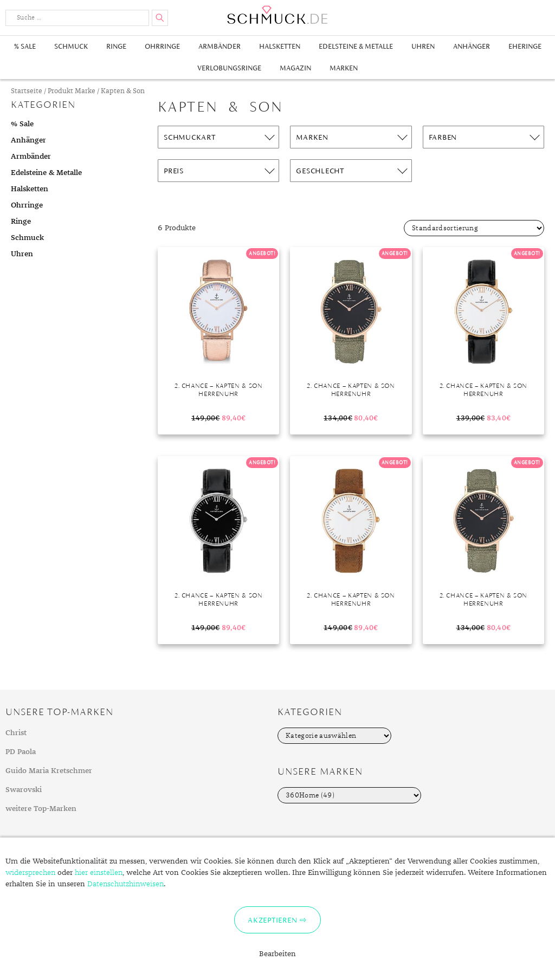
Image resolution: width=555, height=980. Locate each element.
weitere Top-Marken (41, 809)
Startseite (27, 91)
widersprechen (30, 873)
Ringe (116, 46)
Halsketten (280, 46)
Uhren (423, 46)
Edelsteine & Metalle (356, 46)
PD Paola (21, 752)
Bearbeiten (277, 954)
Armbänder (220, 46)
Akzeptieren (272, 920)
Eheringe (525, 46)
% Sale (25, 46)
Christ (16, 733)
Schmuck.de (277, 15)
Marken (344, 68)
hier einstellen (99, 873)
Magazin (295, 68)
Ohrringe (162, 46)
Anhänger (472, 46)
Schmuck (71, 46)
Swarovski (24, 790)
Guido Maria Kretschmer (49, 771)
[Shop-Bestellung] (474, 228)
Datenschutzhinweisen (125, 884)
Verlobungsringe (229, 68)
